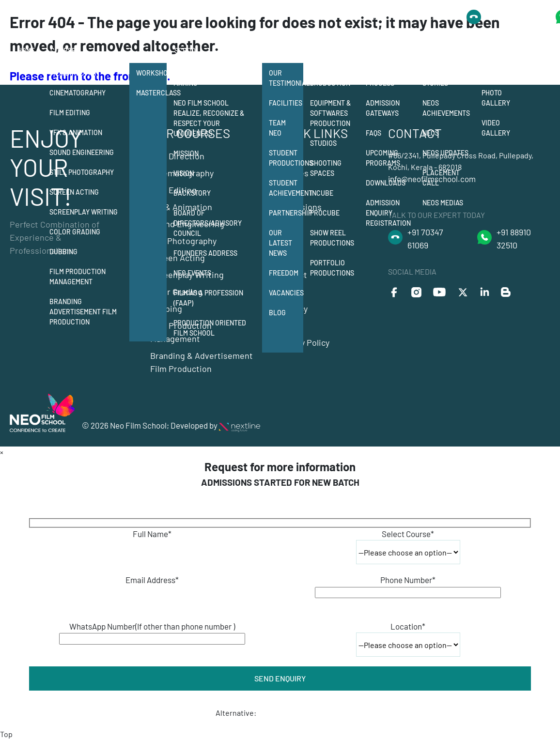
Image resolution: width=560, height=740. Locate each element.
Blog (277, 313)
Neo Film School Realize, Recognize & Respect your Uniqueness (209, 118)
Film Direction (74, 73)
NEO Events (192, 273)
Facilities (286, 103)
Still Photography (82, 172)
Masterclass (151, 93)
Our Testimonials (286, 78)
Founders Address (205, 253)
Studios (323, 143)
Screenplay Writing (84, 212)
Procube (325, 213)
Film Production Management (78, 277)
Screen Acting (74, 192)
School (187, 51)
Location (408, 626)
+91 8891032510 (513, 17)
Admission (384, 51)
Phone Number (408, 580)
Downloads (386, 183)
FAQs (373, 133)
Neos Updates (445, 153)
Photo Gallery (496, 98)
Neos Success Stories (446, 78)
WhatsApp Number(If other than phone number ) (152, 626)
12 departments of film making (213, 78)
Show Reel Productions (332, 238)
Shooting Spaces (326, 168)
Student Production (330, 78)
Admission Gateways (383, 108)
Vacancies (286, 293)
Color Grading (75, 232)
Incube (322, 193)
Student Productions (286, 158)
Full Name (152, 534)
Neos (431, 133)
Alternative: (236, 713)
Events (493, 73)
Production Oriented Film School (210, 328)
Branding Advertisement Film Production (83, 312)
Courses (65, 51)
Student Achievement (286, 188)
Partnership (286, 213)
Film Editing (70, 113)
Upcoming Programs (383, 158)
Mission (186, 153)
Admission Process (383, 78)
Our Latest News (280, 243)
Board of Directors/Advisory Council (208, 223)
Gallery (497, 51)
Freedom (284, 273)
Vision (184, 173)
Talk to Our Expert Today (399, 17)
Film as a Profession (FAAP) (208, 298)
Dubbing (63, 252)
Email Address (152, 580)
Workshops (151, 73)
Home (26, 51)
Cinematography (78, 93)
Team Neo (277, 128)
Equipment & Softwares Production (330, 113)
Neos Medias (443, 203)
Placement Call (441, 178)
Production (331, 51)
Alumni (435, 51)
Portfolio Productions (332, 268)
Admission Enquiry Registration (388, 213)
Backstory (192, 193)
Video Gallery (496, 128)
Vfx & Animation (76, 132)
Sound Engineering (82, 152)
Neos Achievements (446, 108)
